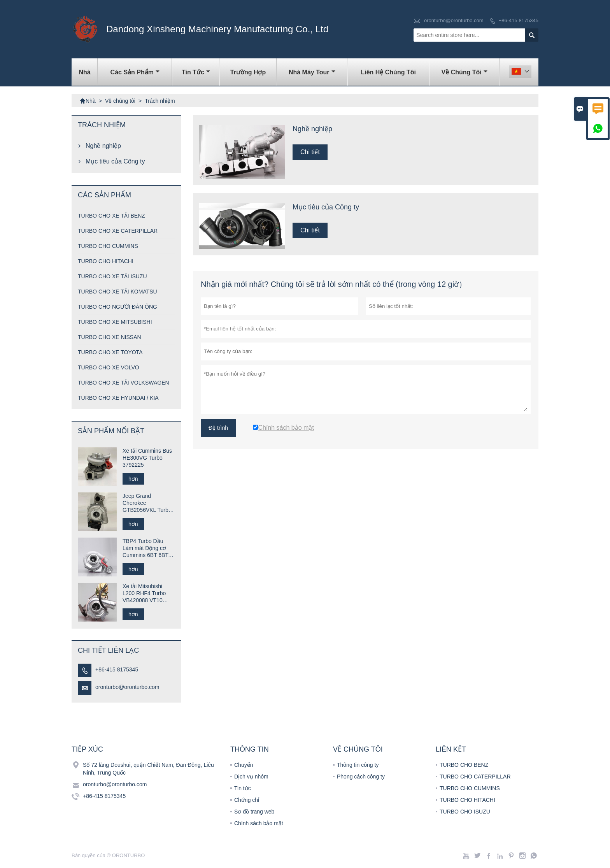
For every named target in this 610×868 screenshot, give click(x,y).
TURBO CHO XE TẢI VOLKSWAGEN (124, 383)
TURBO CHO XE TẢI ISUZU (112, 276)
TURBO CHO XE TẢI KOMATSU (117, 292)
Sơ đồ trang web (254, 812)
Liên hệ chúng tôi (388, 72)
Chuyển (244, 765)
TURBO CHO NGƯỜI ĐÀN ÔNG (117, 307)
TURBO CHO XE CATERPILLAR (118, 231)
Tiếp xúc (87, 749)
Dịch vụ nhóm (251, 777)
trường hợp (248, 72)
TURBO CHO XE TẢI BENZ (111, 216)
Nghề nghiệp (103, 146)
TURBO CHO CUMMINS (108, 246)
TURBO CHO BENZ (464, 765)
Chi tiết (310, 152)
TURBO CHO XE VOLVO (109, 367)
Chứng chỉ (247, 800)
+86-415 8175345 (519, 20)
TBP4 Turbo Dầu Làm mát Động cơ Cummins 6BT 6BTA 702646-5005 (147, 548)
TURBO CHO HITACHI (106, 261)
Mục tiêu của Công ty (115, 161)
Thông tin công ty (358, 765)
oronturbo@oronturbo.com (454, 20)
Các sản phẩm (135, 72)
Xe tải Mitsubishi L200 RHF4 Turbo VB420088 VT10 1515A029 (144, 593)
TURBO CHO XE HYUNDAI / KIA (118, 398)
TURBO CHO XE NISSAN (110, 337)
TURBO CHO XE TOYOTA (110, 352)
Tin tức (196, 72)
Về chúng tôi (465, 72)
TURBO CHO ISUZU (465, 812)
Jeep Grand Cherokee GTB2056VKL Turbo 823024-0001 (147, 503)
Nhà (85, 72)
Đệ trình (218, 428)
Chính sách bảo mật (259, 823)
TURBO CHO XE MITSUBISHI (115, 322)
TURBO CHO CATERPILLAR (475, 777)
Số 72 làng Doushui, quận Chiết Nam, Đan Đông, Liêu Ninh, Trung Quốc (148, 769)
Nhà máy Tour (312, 72)
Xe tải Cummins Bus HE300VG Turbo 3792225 (147, 458)
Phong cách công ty (361, 777)
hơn (133, 479)
